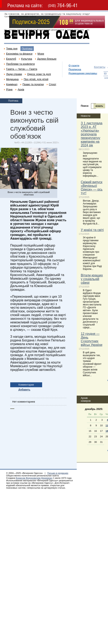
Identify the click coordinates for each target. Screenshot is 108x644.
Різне (9, 89)
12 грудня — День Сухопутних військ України (92, 339)
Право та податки (33, 84)
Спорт (53, 84)
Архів (21, 89)
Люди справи (14, 74)
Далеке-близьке (47, 59)
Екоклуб (11, 59)
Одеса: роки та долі (39, 74)
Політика (27, 49)
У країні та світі (92, 230)
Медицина (12, 79)
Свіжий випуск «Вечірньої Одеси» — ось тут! (92, 188)
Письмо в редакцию (58, 473)
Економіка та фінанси (19, 54)
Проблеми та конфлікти (20, 64)
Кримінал (12, 84)
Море (41, 54)
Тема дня (12, 49)
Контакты (100, 67)
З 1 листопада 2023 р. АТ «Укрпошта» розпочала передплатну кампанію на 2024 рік (92, 134)
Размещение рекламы (83, 73)
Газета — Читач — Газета (22, 69)
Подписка (75, 69)
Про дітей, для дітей (36, 79)
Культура (26, 59)
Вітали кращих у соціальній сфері (92, 279)
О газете (74, 66)
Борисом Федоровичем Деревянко (34, 478)
